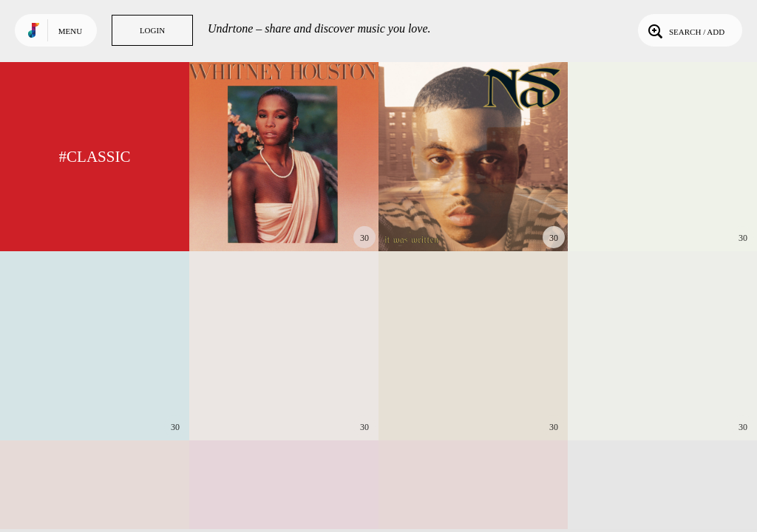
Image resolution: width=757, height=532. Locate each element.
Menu (70, 31)
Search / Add (685, 30)
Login (152, 30)
